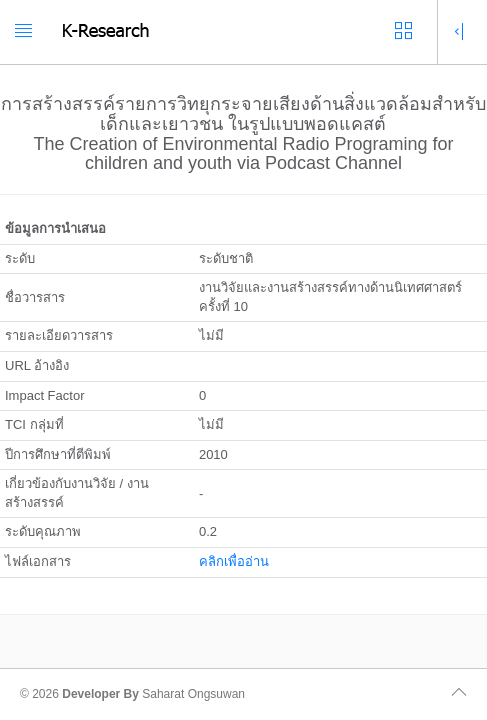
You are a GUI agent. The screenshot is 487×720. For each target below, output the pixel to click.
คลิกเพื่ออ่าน (234, 561)
